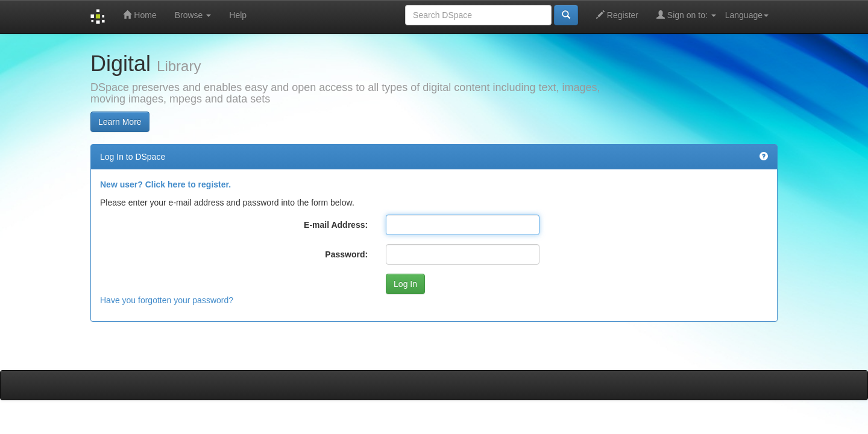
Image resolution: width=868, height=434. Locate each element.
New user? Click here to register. (165, 184)
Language (747, 15)
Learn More (120, 122)
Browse (193, 15)
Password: (346, 254)
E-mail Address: (336, 225)
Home (140, 15)
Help (238, 15)
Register (617, 15)
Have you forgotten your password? (167, 300)
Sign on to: (686, 15)
